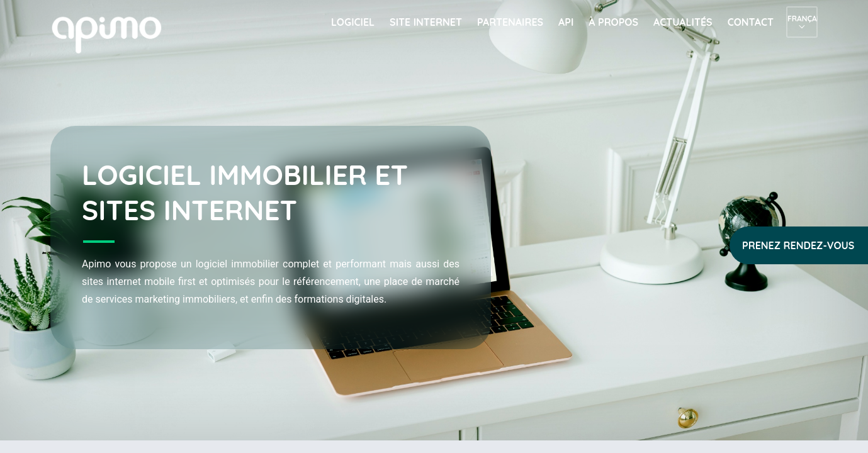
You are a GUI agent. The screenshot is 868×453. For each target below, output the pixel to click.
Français (802, 19)
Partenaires (510, 22)
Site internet (426, 22)
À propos (613, 22)
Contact (751, 22)
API (566, 22)
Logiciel (353, 22)
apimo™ (113, 34)
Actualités (683, 22)
